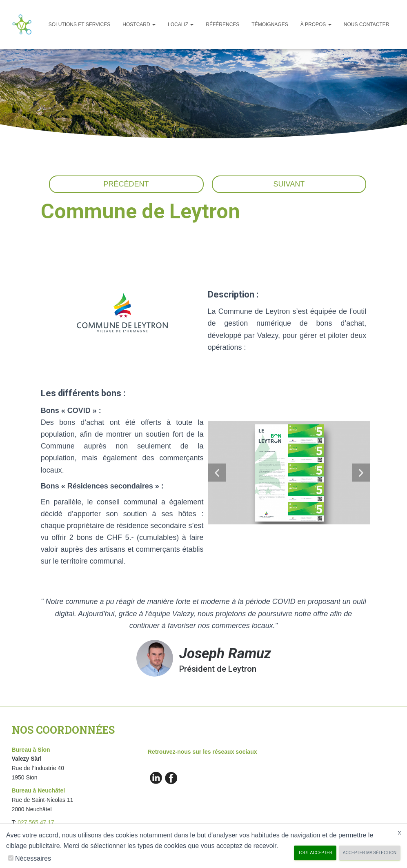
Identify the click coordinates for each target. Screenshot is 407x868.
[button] (217, 473)
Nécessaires (33, 858)
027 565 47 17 (36, 822)
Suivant (289, 184)
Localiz (181, 24)
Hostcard (139, 24)
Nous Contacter (367, 24)
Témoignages (270, 24)
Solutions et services (80, 24)
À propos (316, 24)
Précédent (126, 184)
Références (222, 24)
